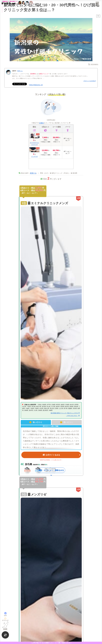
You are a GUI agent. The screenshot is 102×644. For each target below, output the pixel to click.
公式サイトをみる (61, 455)
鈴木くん (20, 71)
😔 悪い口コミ (67, 422)
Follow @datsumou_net (36, 85)
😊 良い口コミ (36, 422)
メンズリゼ (34, 156)
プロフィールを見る (89, 81)
